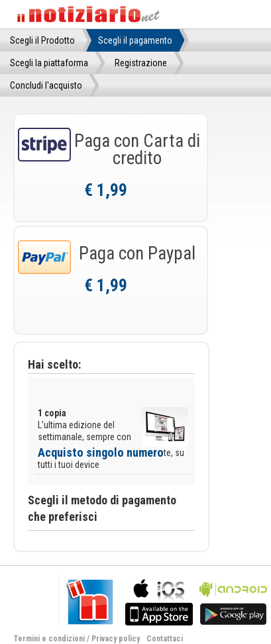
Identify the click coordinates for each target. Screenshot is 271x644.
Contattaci (165, 639)
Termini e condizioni (49, 639)
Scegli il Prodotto (42, 40)
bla (159, 601)
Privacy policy (116, 639)
